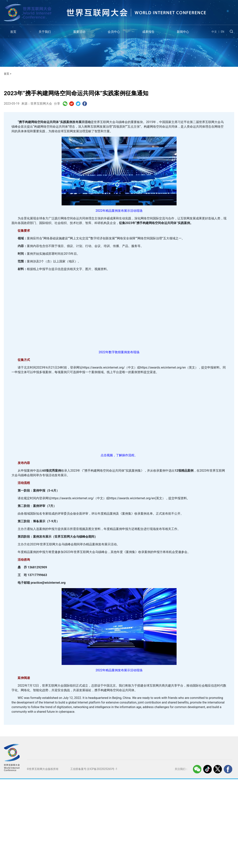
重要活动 (79, 32)
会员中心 (114, 32)
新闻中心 (183, 32)
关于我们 (45, 32)
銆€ (119, 310)
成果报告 (148, 32)
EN (222, 32)
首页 (13, 32)
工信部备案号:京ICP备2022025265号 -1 (94, 769)
